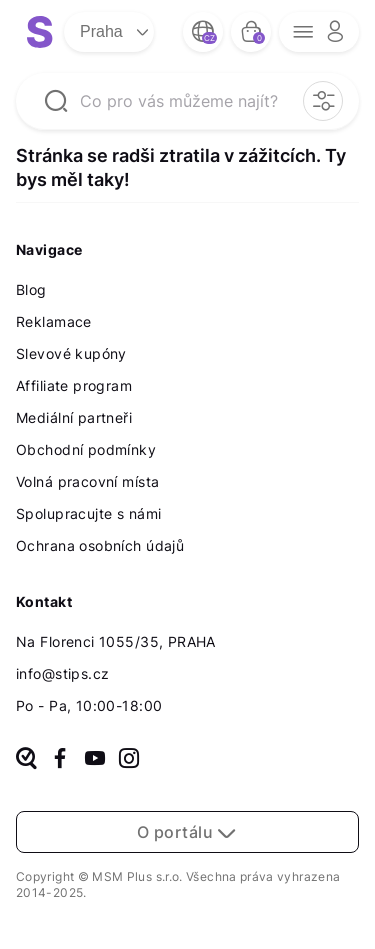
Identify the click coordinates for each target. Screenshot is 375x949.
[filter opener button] (323, 101)
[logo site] (40, 32)
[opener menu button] (319, 32)
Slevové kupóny (71, 353)
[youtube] (95, 760)
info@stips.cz (62, 673)
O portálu (187, 832)
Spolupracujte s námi (88, 513)
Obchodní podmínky (86, 449)
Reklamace (54, 321)
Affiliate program (74, 385)
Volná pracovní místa (87, 481)
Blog (31, 289)
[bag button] (251, 32)
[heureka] (26, 760)
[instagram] (129, 760)
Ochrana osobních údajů (100, 545)
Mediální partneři (74, 417)
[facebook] (60, 760)
